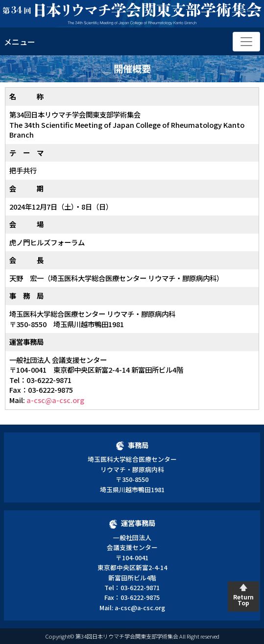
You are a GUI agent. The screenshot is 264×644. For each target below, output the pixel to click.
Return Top (243, 600)
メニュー (20, 42)
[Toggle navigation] (246, 42)
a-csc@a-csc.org (55, 400)
